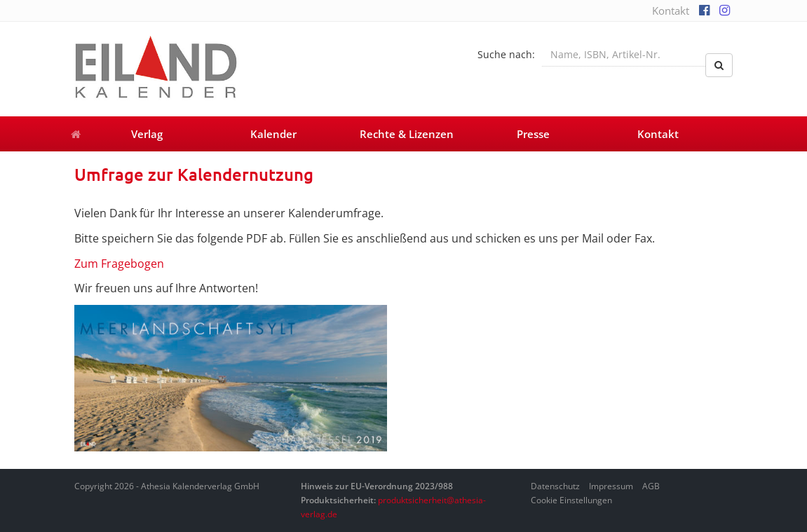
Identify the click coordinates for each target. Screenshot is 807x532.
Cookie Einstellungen (571, 500)
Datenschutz (555, 486)
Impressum (611, 486)
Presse (533, 134)
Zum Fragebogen (119, 264)
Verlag (147, 134)
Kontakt (671, 11)
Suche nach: (506, 54)
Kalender (273, 134)
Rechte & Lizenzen (407, 134)
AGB (651, 486)
